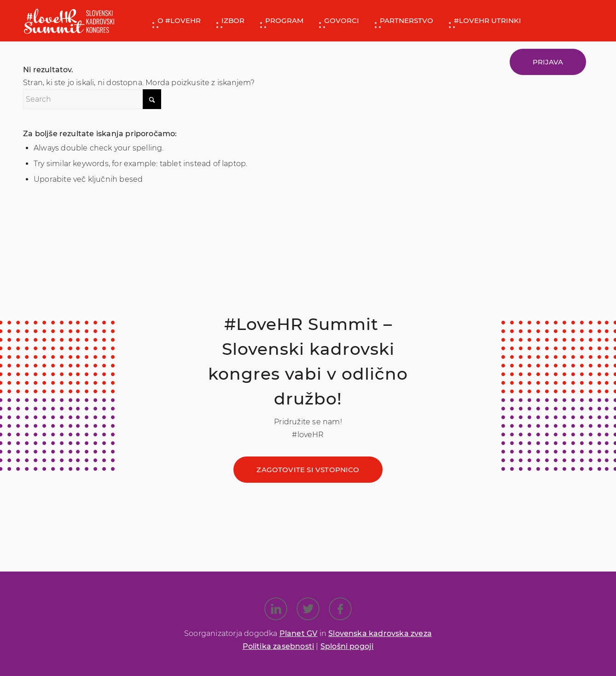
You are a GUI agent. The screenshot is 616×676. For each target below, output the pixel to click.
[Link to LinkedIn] (276, 609)
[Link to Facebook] (340, 609)
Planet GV (299, 633)
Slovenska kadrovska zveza (380, 633)
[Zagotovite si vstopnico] (308, 470)
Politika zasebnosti (279, 646)
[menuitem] (176, 21)
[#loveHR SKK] (69, 21)
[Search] (92, 99)
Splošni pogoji (347, 646)
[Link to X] (308, 609)
